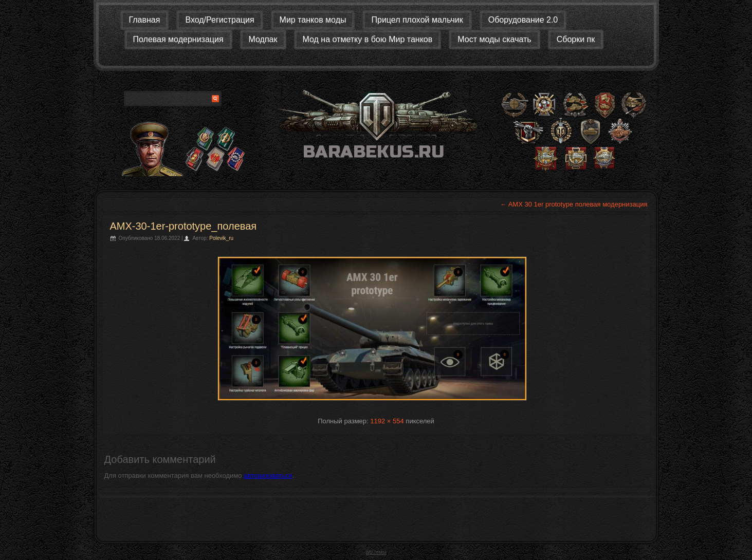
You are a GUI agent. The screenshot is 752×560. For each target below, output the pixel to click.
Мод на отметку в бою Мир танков (368, 39)
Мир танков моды (313, 20)
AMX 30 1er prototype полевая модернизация (574, 204)
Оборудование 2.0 (523, 20)
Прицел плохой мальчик (417, 20)
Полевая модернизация (178, 39)
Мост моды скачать (494, 39)
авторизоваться (268, 475)
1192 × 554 (387, 421)
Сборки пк (576, 39)
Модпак (263, 39)
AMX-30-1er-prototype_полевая (184, 226)
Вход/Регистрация (219, 20)
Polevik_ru (221, 238)
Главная (145, 20)
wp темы (376, 552)
